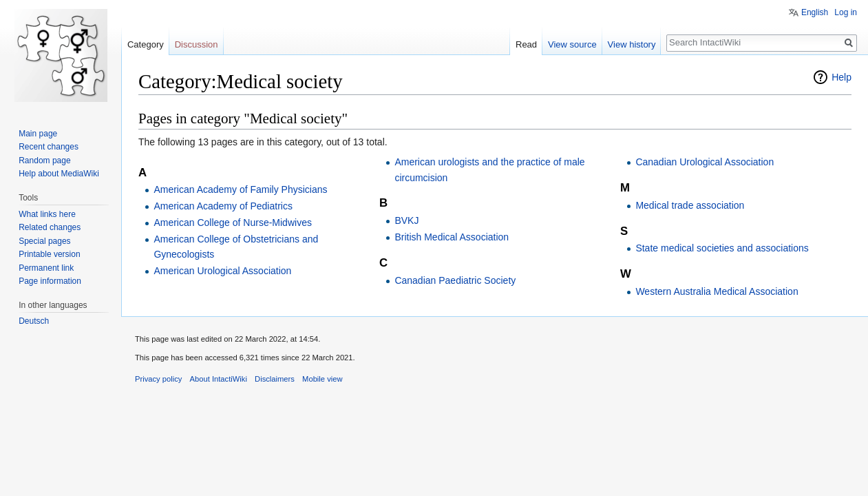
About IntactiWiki (219, 379)
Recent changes (49, 147)
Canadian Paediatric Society (455, 280)
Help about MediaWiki (59, 174)
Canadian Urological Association (705, 162)
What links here (47, 214)
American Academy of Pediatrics (223, 206)
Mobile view (322, 379)
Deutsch (34, 321)
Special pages (44, 241)
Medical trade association (690, 205)
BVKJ (406, 220)
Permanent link (46, 268)
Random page (44, 161)
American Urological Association (222, 271)
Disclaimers (275, 379)
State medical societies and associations (722, 248)
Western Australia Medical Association (717, 291)
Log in (846, 12)
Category (146, 44)
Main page (38, 134)
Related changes (50, 227)
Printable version (49, 254)
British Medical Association (452, 237)
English (815, 12)
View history (632, 44)
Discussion (197, 44)
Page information (50, 281)
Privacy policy (158, 379)
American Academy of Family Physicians (240, 189)
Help (841, 77)
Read (526, 44)
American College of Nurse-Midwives (233, 223)
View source (572, 44)
